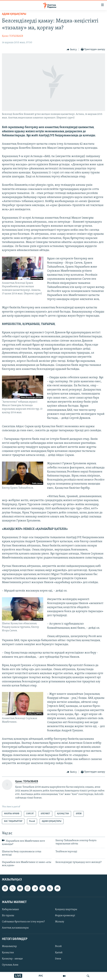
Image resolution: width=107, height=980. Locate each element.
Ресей (58, 946)
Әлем (58, 959)
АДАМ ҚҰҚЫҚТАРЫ (14, 14)
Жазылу (60, 922)
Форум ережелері (65, 916)
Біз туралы (8, 916)
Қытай (59, 953)
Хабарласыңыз (10, 909)
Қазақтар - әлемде (12, 959)
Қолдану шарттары (66, 909)
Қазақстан (8, 953)
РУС (41, 976)
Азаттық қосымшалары (15, 928)
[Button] (72, 50)
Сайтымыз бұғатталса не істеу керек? (23, 922)
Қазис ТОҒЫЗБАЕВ (12, 36)
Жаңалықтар (9, 946)
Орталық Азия (10, 965)
